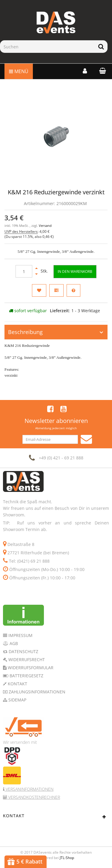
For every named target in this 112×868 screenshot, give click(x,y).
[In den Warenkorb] (75, 271)
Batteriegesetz (26, 676)
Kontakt (17, 684)
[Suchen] (47, 47)
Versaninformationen (29, 789)
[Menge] (24, 271)
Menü (19, 71)
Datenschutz (23, 651)
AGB (13, 643)
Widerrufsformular (30, 668)
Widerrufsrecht (26, 660)
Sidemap (17, 700)
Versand (45, 226)
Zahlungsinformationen (36, 692)
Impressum (20, 635)
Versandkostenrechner (34, 797)
